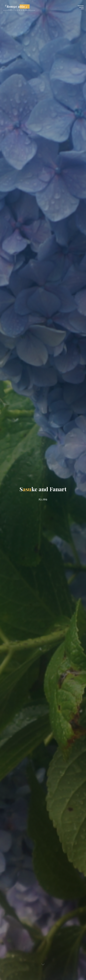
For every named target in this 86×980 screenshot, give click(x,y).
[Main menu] (81, 7)
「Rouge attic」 (16, 6)
